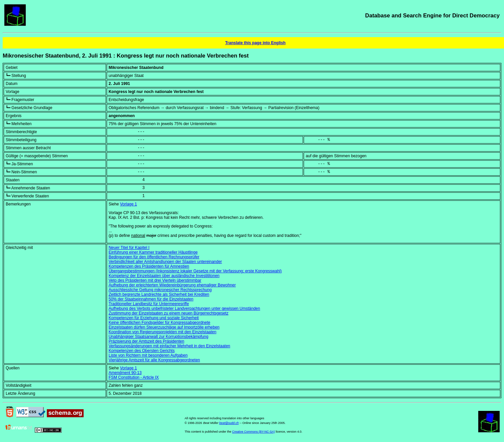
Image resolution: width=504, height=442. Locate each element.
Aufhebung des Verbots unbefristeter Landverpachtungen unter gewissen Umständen (184, 308)
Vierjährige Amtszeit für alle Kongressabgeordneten (154, 360)
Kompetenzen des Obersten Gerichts (142, 351)
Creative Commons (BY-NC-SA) (254, 432)
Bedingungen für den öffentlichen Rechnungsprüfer (154, 257)
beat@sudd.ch (229, 423)
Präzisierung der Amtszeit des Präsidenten (146, 341)
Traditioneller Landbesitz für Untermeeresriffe (149, 304)
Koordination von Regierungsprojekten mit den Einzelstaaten (163, 332)
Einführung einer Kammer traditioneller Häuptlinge (153, 252)
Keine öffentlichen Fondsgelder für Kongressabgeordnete (160, 323)
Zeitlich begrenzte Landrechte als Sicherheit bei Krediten (159, 294)
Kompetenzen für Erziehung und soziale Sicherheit (154, 318)
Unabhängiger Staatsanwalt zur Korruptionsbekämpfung (159, 337)
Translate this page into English (255, 43)
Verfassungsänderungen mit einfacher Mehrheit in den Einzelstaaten (170, 346)
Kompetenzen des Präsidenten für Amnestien (149, 266)
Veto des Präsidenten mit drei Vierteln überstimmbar (155, 280)
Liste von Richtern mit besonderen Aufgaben (148, 355)
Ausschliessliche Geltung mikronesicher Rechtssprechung (160, 290)
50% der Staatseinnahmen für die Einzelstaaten (151, 299)
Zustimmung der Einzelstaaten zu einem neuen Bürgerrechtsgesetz (169, 313)
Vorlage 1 (129, 204)
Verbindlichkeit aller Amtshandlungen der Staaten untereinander (165, 262)
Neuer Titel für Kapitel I (129, 248)
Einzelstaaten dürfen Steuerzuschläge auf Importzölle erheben (164, 327)
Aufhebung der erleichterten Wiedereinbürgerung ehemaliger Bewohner (172, 285)
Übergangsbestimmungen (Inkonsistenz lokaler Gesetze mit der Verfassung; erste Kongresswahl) (195, 271)
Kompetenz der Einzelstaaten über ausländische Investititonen (164, 276)
